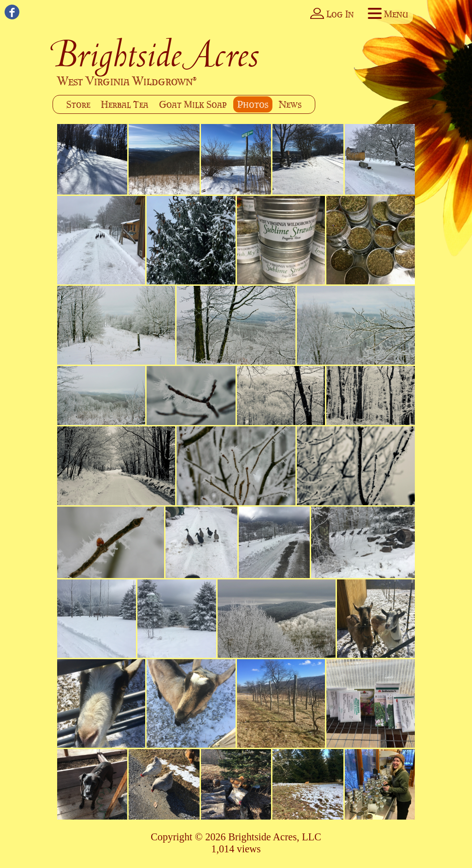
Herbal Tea (125, 104)
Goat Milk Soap (193, 104)
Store (78, 104)
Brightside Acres (156, 54)
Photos (253, 104)
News (290, 104)
